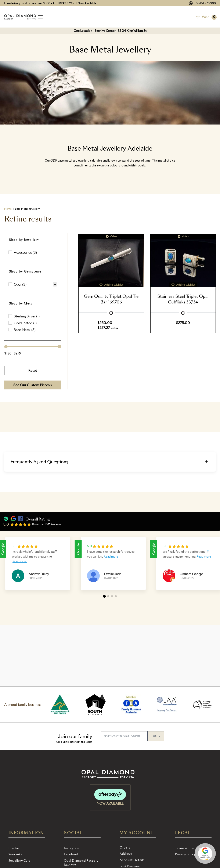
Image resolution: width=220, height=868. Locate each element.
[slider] (6, 347)
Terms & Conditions (190, 848)
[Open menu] (40, 17)
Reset (33, 370)
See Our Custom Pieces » (33, 385)
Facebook (71, 854)
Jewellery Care (20, 860)
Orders (125, 847)
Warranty (15, 854)
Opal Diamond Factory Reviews (81, 863)
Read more (20, 561)
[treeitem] (33, 284)
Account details (132, 860)
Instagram (72, 848)
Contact (15, 848)
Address (126, 853)
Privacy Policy (185, 854)
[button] (33, 252)
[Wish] (203, 17)
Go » (156, 736)
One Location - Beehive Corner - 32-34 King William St (110, 31)
